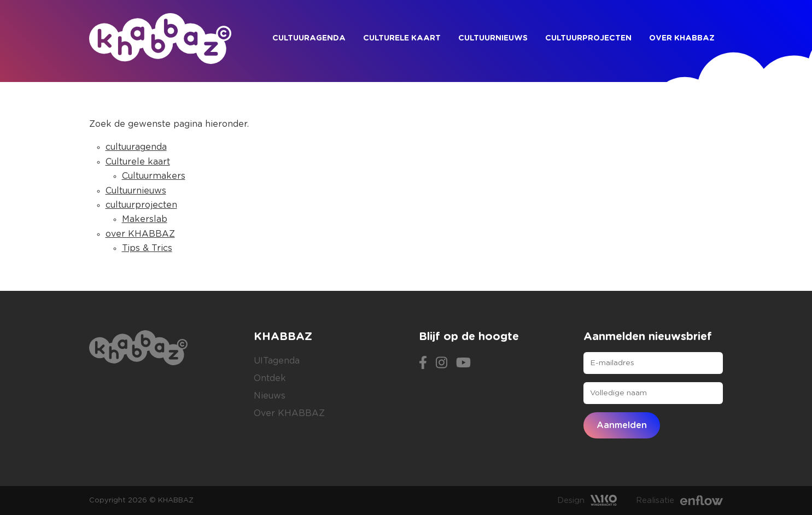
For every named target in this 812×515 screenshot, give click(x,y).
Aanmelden (622, 425)
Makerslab (145, 219)
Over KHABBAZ (289, 413)
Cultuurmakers (154, 176)
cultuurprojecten (588, 38)
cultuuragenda (309, 38)
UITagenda (277, 361)
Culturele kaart (402, 38)
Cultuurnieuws (493, 38)
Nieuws (270, 396)
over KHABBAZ (682, 38)
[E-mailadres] (653, 363)
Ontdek (270, 378)
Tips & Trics (147, 248)
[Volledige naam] (653, 393)
